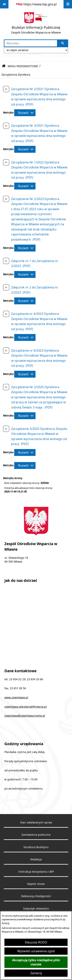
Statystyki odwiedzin (36, 909)
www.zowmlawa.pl (16, 697)
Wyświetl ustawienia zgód (36, 951)
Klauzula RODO (36, 942)
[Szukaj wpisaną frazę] (63, 43)
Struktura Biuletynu (36, 847)
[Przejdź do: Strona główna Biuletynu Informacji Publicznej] (4, 66)
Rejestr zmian (36, 884)
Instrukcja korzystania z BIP (36, 872)
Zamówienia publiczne (36, 835)
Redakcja (36, 859)
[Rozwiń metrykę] (25, 113)
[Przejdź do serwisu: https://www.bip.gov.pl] (36, 4)
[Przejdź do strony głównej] (36, 24)
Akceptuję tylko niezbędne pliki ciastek (36, 962)
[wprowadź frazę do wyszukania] (31, 43)
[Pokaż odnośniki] (4, 4)
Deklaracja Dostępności (36, 896)
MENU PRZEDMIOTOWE (23, 66)
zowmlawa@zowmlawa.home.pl (25, 716)
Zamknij (36, 973)
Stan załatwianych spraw (36, 822)
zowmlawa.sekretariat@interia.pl (26, 707)
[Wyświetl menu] (68, 4)
